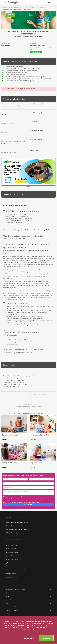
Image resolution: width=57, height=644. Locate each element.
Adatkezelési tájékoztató (13, 607)
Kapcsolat (9, 600)
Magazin (9, 593)
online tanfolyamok (12, 545)
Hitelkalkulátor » (36, 52)
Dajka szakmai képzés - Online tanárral (17, 522)
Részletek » (29, 638)
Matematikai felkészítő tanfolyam (38, 8)
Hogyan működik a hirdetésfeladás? (16, 589)
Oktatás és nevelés (24, 8)
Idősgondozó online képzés (14, 526)
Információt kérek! (29, 505)
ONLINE (11, 15)
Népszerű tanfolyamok (13, 577)
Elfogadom (46, 638)
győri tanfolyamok (11, 556)
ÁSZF (8, 603)
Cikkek (8, 614)
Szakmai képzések (14, 8)
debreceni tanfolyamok (13, 552)
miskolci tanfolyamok (12, 559)
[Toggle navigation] (50, 2)
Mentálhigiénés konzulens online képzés (18, 529)
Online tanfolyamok (12, 573)
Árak (8, 596)
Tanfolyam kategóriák (12, 611)
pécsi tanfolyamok (12, 563)
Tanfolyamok (4, 8)
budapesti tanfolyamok (13, 549)
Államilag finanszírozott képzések (16, 570)
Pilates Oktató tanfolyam (13, 533)
